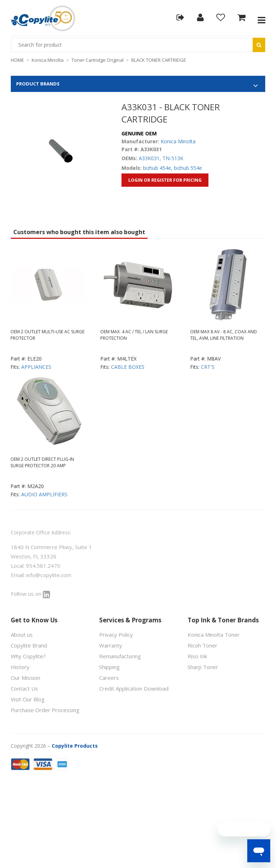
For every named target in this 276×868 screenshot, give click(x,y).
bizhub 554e (188, 168)
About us (22, 635)
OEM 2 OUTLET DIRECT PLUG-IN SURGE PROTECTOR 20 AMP (42, 462)
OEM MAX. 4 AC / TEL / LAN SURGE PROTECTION (134, 335)
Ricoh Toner (203, 645)
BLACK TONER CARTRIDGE (159, 60)
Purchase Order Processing (45, 710)
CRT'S (208, 367)
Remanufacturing (120, 656)
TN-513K (173, 158)
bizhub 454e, (158, 168)
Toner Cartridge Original (98, 60)
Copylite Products (75, 746)
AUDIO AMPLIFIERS (44, 494)
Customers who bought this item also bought (79, 232)
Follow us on (31, 594)
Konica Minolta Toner (214, 635)
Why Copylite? (28, 656)
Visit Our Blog (28, 699)
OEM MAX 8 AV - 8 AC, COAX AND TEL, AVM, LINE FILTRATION (224, 335)
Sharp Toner (203, 667)
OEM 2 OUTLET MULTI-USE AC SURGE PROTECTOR (47, 335)
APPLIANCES (36, 367)
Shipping (109, 667)
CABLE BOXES (128, 367)
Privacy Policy (116, 635)
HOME (17, 60)
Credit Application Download (134, 688)
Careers (109, 678)
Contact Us (24, 688)
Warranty (111, 645)
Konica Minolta (48, 60)
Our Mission (26, 678)
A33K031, (150, 158)
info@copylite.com (49, 575)
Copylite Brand (29, 645)
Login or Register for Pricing (165, 180)
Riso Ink (197, 656)
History (20, 667)
